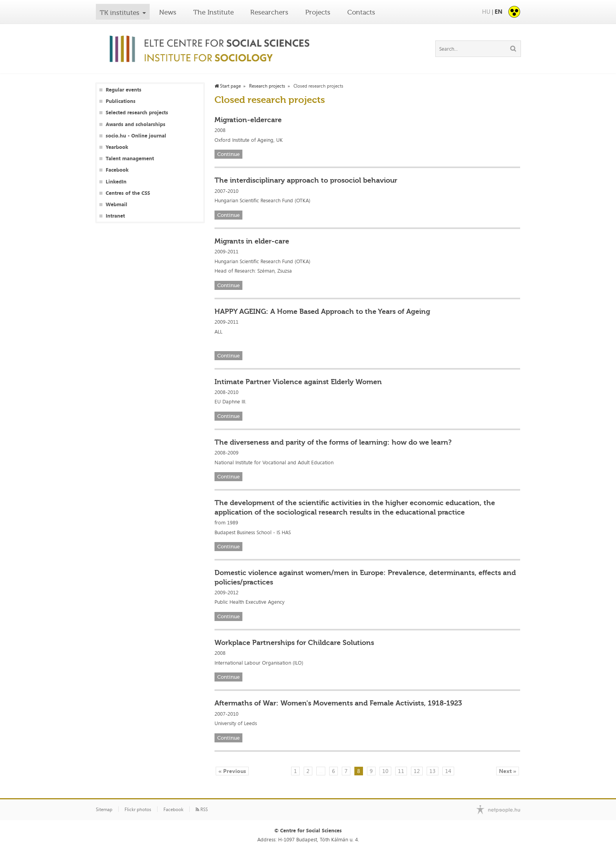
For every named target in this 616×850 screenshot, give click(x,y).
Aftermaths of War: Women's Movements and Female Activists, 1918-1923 (338, 703)
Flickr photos (138, 810)
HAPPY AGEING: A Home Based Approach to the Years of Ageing (322, 311)
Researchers (269, 12)
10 (385, 771)
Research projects (267, 86)
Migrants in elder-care (252, 241)
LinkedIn (116, 182)
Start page (228, 86)
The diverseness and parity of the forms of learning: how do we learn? (333, 442)
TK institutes (120, 13)
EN (499, 12)
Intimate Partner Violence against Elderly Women (298, 382)
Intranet (115, 216)
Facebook (117, 170)
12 (417, 771)
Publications (121, 101)
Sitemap (104, 810)
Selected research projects (137, 113)
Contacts (361, 12)
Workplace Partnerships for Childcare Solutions (294, 643)
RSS (202, 810)
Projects (318, 12)
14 (448, 771)
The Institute (214, 12)
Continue (228, 154)
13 (433, 771)
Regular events (124, 90)
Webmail (116, 204)
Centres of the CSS (128, 193)
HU (486, 12)
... (321, 771)
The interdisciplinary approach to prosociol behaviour (306, 180)
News (168, 12)
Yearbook (117, 147)
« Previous (232, 771)
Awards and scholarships (136, 124)
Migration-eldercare (248, 120)
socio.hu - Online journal (136, 136)
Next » (508, 771)
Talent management (130, 158)
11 (401, 771)
